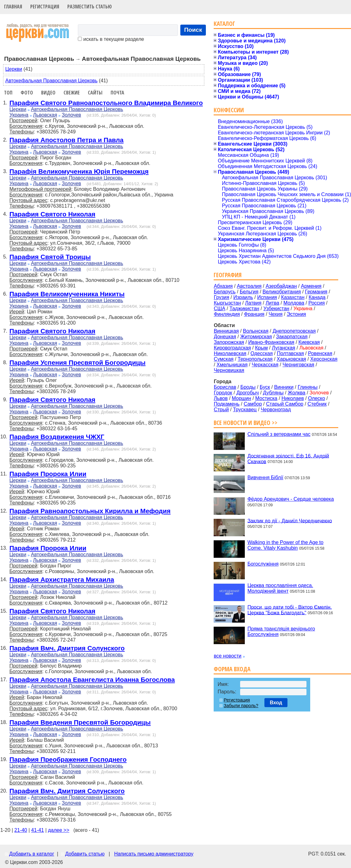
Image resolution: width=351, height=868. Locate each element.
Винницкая (226, 331)
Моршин (241, 398)
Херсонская (324, 359)
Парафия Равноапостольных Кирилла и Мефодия (90, 511)
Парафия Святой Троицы (50, 257)
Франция (254, 314)
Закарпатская (292, 337)
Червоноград (276, 410)
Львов (221, 398)
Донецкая (225, 337)
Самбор (253, 404)
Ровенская (320, 353)
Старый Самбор (285, 404)
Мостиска (266, 398)
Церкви (14, 69)
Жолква (297, 393)
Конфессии (229, 110)
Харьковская (292, 359)
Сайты (95, 93)
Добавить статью (85, 854)
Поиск (193, 30)
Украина (19, 115)
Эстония (296, 314)
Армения (311, 286)
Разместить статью (90, 7)
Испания (267, 297)
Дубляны (273, 393)
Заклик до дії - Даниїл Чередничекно (290, 521)
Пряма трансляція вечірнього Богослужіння (281, 632)
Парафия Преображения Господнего (68, 759)
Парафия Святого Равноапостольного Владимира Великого (106, 103)
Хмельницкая (232, 365)
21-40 (21, 830)
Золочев (71, 115)
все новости (228, 656)
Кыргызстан (227, 303)
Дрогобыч (248, 393)
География (228, 275)
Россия (316, 303)
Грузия (221, 297)
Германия (316, 292)
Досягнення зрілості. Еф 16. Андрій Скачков (288, 458)
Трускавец (245, 410)
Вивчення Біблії (265, 477)
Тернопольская (255, 359)
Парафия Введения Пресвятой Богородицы (80, 722)
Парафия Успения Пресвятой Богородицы (77, 362)
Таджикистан (244, 309)
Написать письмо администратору (154, 854)
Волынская (256, 331)
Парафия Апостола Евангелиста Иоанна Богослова (92, 680)
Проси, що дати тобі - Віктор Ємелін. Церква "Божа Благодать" (289, 610)
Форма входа (232, 669)
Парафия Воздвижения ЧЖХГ (57, 437)
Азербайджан (281, 286)
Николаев (293, 398)
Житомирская (256, 337)
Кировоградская (232, 348)
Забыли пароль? (241, 706)
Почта (117, 93)
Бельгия (249, 292)
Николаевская (230, 353)
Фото (27, 93)
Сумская (223, 359)
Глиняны (308, 387)
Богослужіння (263, 564)
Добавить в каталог (31, 854)
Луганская (284, 348)
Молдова (294, 303)
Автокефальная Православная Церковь (51, 81)
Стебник (317, 404)
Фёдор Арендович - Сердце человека (290, 499)
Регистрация (45, 7)
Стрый (221, 410)
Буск (265, 387)
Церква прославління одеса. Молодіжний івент (280, 588)
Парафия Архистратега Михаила (62, 579)
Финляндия (227, 314)
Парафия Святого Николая (52, 214)
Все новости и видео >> (246, 423)
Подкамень (227, 404)
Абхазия (223, 286)
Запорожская (229, 342)
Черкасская (265, 365)
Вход (276, 703)
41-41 (38, 830)
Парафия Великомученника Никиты (67, 294)
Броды (248, 387)
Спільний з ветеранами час (279, 434)
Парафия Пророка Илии (48, 474)
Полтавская (290, 353)
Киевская (309, 342)
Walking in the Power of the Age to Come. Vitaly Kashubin (285, 545)
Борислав (225, 387)
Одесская (261, 353)
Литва (273, 303)
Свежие (72, 93)
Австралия (249, 286)
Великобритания (282, 292)
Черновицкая (229, 370)
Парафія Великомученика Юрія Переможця (79, 171)
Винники (284, 387)
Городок (223, 393)
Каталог (224, 24)
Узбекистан (276, 309)
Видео (48, 93)
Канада (317, 297)
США (219, 309)
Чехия (275, 314)
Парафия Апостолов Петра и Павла (66, 140)
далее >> (59, 830)
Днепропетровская (294, 331)
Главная (13, 7)
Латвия (253, 303)
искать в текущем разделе (111, 39)
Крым (261, 348)
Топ (8, 93)
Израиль (243, 297)
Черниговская (298, 365)
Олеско (317, 398)
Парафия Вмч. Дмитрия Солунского (67, 648)
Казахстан (293, 297)
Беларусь (225, 292)
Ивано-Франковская (271, 342)
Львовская (45, 115)
